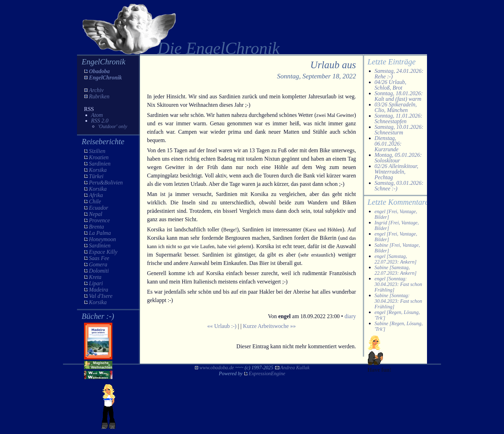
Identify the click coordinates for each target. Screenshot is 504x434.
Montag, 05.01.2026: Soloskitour (398, 158)
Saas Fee (99, 258)
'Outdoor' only (113, 126)
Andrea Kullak (295, 367)
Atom (97, 115)
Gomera (98, 264)
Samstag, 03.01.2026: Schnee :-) (399, 186)
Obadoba (99, 71)
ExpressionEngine (267, 373)
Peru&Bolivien (106, 183)
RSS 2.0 (100, 121)
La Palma (100, 233)
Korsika (98, 170)
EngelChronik (105, 78)
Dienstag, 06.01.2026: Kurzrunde (388, 144)
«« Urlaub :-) (222, 326)
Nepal (96, 214)
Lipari (96, 283)
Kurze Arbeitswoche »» (269, 326)
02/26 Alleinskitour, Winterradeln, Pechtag (396, 172)
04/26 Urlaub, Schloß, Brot (390, 85)
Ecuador (99, 208)
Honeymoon (102, 239)
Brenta (96, 227)
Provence (99, 220)
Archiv (96, 90)
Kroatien (99, 157)
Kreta (95, 277)
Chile (95, 201)
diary (350, 316)
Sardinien (100, 164)
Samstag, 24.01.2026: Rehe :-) (399, 74)
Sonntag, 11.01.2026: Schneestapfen (398, 118)
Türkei (96, 176)
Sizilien (97, 151)
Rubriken (99, 96)
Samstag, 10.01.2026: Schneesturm (399, 130)
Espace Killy (103, 252)
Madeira (99, 290)
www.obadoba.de (217, 367)
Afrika (96, 195)
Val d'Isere (101, 296)
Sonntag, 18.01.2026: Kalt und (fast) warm (399, 96)
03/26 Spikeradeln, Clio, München (396, 107)
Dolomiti (99, 271)
